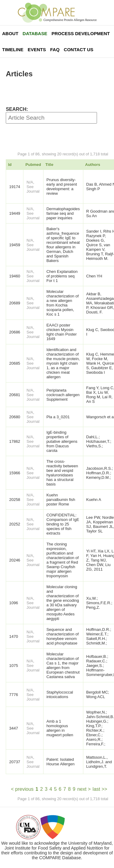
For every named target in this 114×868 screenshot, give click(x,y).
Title (49, 165)
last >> (100, 789)
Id (10, 165)
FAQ (55, 50)
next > (84, 789)
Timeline (13, 50)
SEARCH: (17, 109)
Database (35, 33)
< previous (22, 789)
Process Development (81, 33)
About (10, 33)
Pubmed (33, 165)
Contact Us (79, 50)
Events (37, 50)
